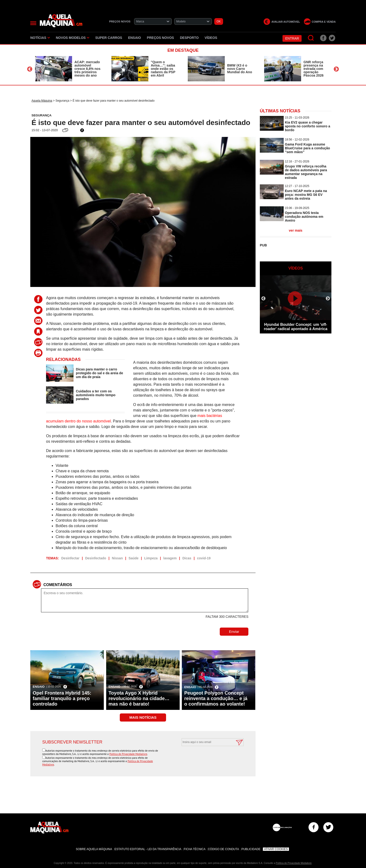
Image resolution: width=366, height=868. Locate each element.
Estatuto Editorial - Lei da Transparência (148, 849)
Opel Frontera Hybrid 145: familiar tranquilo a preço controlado (62, 698)
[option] (68, 69)
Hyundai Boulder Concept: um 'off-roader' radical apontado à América (296, 327)
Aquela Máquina (42, 101)
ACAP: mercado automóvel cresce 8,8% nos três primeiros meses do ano (87, 69)
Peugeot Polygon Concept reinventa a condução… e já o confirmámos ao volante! (216, 698)
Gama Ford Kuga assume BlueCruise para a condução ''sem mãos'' (307, 148)
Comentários (58, 585)
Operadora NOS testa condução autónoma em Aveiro (304, 217)
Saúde (134, 558)
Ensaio (135, 38)
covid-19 (204, 558)
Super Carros (109, 38)
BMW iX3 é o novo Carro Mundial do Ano (240, 69)
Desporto (189, 38)
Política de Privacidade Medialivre (128, 754)
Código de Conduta (223, 849)
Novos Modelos (73, 38)
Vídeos (211, 38)
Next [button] (336, 69)
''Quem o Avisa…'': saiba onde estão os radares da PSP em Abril (163, 69)
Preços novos (161, 38)
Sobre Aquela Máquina (94, 849)
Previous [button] (30, 69)
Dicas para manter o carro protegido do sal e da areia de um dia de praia (99, 373)
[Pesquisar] (311, 38)
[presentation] (207, 758)
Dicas (187, 558)
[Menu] (33, 23)
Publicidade (251, 849)
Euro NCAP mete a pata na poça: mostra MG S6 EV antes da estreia (306, 195)
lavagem (170, 558)
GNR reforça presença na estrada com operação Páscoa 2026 (314, 69)
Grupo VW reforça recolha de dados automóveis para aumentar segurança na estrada (306, 172)
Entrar (292, 38)
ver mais (296, 230)
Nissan (117, 558)
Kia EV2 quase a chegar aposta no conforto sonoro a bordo (308, 126)
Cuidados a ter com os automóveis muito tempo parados (96, 395)
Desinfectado (96, 558)
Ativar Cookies (276, 849)
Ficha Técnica (195, 849)
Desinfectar (70, 558)
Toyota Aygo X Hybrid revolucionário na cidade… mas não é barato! (139, 698)
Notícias (40, 38)
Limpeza (151, 558)
